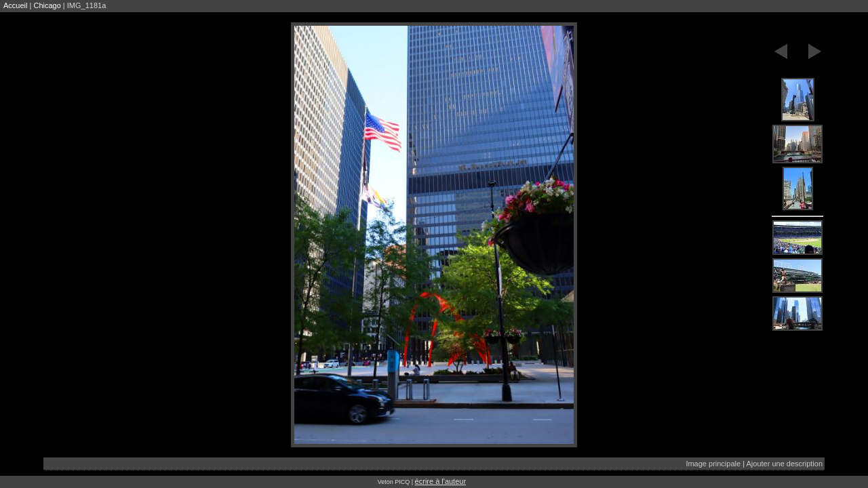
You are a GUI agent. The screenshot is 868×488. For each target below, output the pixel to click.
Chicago (47, 5)
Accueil (15, 5)
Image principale (713, 464)
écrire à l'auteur (440, 481)
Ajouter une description (784, 464)
